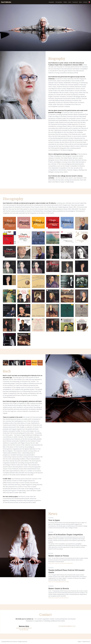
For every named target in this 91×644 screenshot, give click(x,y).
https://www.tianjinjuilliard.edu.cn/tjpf (59, 582)
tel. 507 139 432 (24, 630)
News (80, 2)
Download (75, 2)
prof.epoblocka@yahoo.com (67, 626)
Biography (51, 2)
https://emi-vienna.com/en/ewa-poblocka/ (61, 563)
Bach (70, 2)
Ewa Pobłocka (6, 2)
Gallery (65, 2)
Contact (85, 2)
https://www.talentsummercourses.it (58, 598)
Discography (59, 2)
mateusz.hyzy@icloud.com (24, 628)
